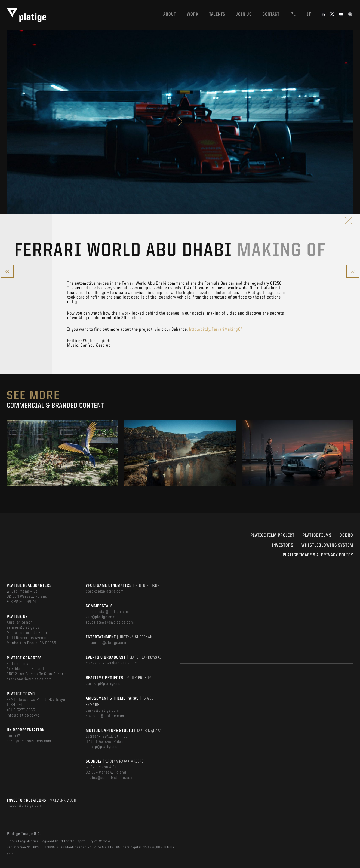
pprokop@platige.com (105, 591)
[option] (63, 453)
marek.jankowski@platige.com (112, 663)
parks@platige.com (102, 711)
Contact (271, 14)
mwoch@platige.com (24, 806)
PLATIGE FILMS (317, 536)
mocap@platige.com (103, 747)
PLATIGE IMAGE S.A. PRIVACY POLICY (318, 555)
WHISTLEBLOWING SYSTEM (327, 545)
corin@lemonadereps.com (29, 741)
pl (293, 14)
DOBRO (346, 536)
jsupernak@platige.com (106, 643)
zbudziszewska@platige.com (110, 622)
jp (309, 14)
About (170, 14)
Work (193, 14)
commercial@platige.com (107, 612)
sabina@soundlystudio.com (110, 778)
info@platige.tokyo (23, 716)
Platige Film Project (272, 536)
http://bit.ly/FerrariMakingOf (216, 329)
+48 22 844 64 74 (22, 602)
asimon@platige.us (23, 628)
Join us (244, 14)
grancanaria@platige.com (29, 679)
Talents (217, 14)
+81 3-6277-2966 (21, 710)
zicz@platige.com (101, 617)
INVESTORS (282, 545)
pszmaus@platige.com (105, 716)
